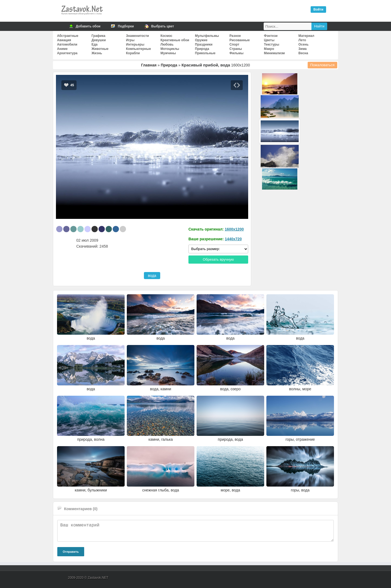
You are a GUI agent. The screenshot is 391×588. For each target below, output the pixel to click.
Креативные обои (175, 40)
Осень (303, 44)
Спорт (234, 44)
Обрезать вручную (218, 259)
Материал (306, 36)
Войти (318, 9)
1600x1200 (234, 229)
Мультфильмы (207, 36)
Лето (302, 40)
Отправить (71, 552)
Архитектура (67, 53)
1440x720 (233, 239)
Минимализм (274, 53)
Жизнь (97, 53)
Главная (149, 65)
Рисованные (240, 40)
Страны (236, 49)
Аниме (62, 49)
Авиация (64, 40)
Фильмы (237, 53)
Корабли (133, 53)
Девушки (99, 40)
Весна (303, 53)
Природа (202, 49)
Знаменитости (137, 36)
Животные (100, 49)
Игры (130, 40)
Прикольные (205, 53)
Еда (94, 44)
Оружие (201, 40)
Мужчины (168, 53)
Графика (98, 36)
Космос (166, 36)
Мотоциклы (170, 49)
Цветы (269, 40)
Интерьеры (135, 44)
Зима (302, 49)
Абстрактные (68, 36)
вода (152, 276)
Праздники (204, 44)
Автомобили (67, 44)
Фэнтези (271, 36)
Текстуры (272, 44)
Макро (269, 49)
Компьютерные (138, 49)
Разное (235, 36)
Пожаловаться (323, 65)
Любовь (167, 44)
